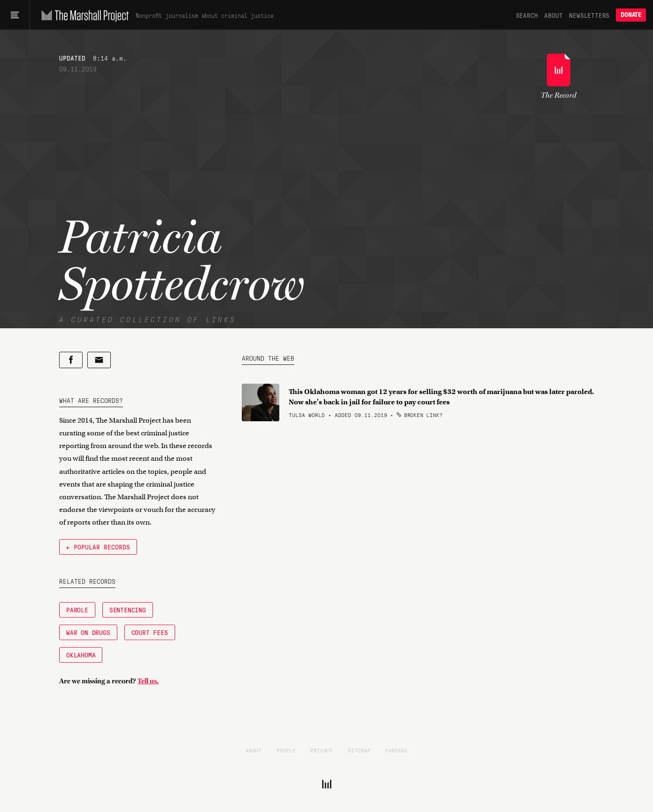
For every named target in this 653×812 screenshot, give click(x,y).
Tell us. (148, 681)
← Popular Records (98, 547)
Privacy (322, 750)
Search (527, 15)
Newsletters (589, 15)
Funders (396, 750)
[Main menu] (15, 15)
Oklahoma (81, 655)
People (286, 750)
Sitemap (359, 750)
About (553, 15)
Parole (77, 610)
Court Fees (150, 632)
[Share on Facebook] (71, 360)
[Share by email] (99, 360)
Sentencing (128, 610)
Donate (631, 15)
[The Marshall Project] (83, 15)
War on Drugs (88, 632)
